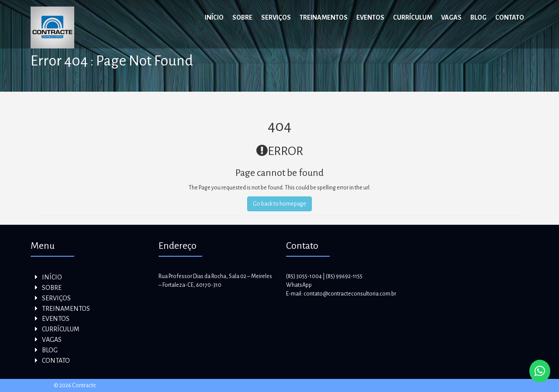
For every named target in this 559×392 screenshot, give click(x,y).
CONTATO (510, 17)
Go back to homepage (279, 204)
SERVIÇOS (276, 17)
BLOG (478, 17)
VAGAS (451, 17)
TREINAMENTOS (324, 17)
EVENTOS (370, 17)
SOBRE (242, 17)
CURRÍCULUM (413, 17)
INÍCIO (214, 17)
